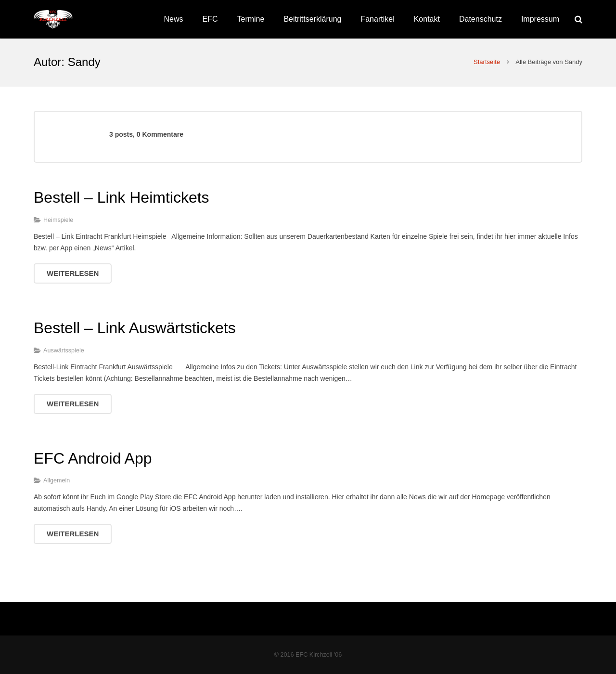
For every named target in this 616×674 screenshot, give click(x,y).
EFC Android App (93, 458)
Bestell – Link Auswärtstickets (135, 328)
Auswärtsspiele (64, 350)
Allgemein (57, 480)
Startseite (487, 62)
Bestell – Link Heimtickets (122, 197)
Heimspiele (58, 220)
